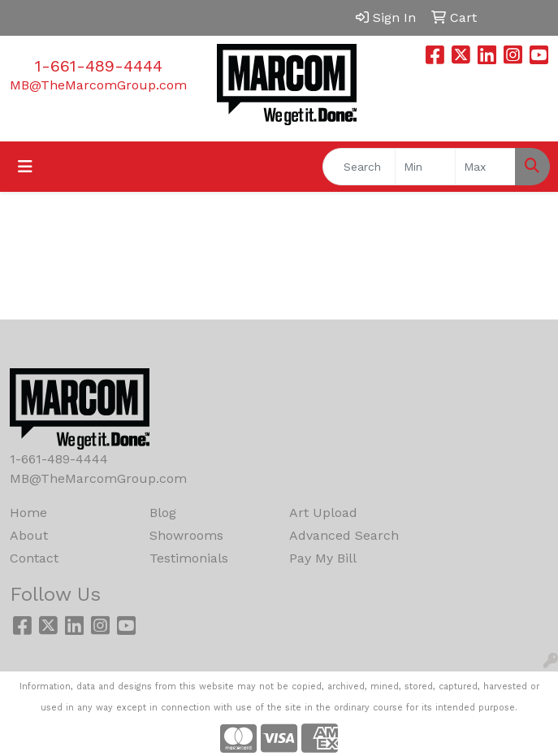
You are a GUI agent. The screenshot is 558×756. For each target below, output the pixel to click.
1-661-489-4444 (99, 66)
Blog (163, 513)
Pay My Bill (323, 558)
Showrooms (186, 535)
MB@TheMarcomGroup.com (98, 85)
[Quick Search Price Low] (425, 167)
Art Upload (323, 513)
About (29, 535)
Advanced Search (344, 535)
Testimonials (189, 558)
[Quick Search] (359, 167)
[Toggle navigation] (25, 167)
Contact (34, 558)
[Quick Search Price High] (485, 167)
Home (28, 513)
